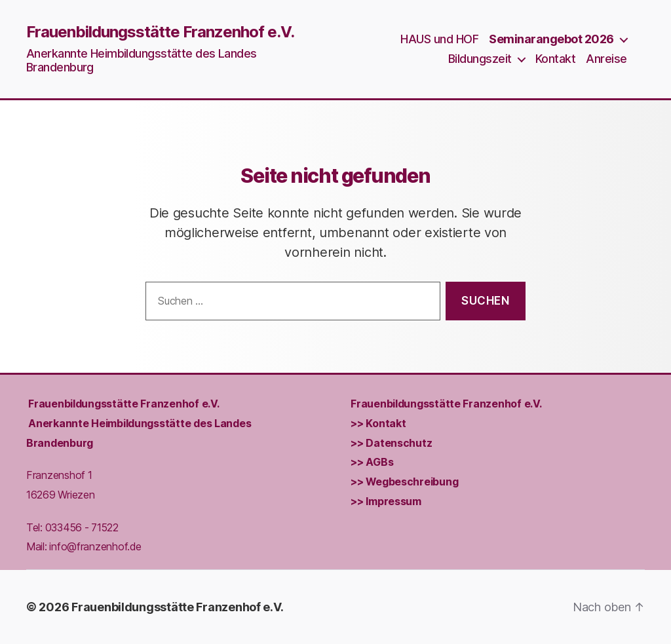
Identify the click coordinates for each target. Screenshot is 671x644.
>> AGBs (372, 463)
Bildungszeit (480, 59)
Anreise (606, 59)
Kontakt (556, 59)
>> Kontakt (378, 424)
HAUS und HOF (439, 39)
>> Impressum (386, 502)
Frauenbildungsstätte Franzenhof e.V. (160, 32)
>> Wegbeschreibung (404, 482)
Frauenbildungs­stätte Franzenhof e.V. (124, 404)
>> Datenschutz (391, 443)
